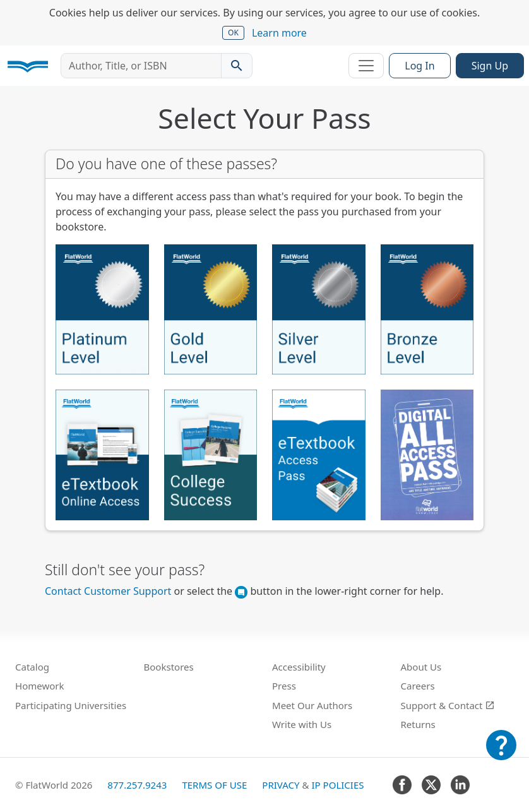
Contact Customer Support (108, 591)
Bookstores (169, 667)
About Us (421, 667)
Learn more (279, 33)
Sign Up (490, 66)
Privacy (281, 785)
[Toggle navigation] (366, 66)
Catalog (32, 667)
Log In (419, 66)
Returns (418, 724)
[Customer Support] (501, 754)
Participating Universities (71, 705)
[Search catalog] (237, 66)
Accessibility (299, 667)
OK (233, 33)
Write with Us (302, 724)
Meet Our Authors (312, 705)
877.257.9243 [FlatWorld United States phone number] (137, 785)
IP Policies (337, 785)
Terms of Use (214, 785)
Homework (40, 686)
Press (284, 686)
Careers (418, 686)
